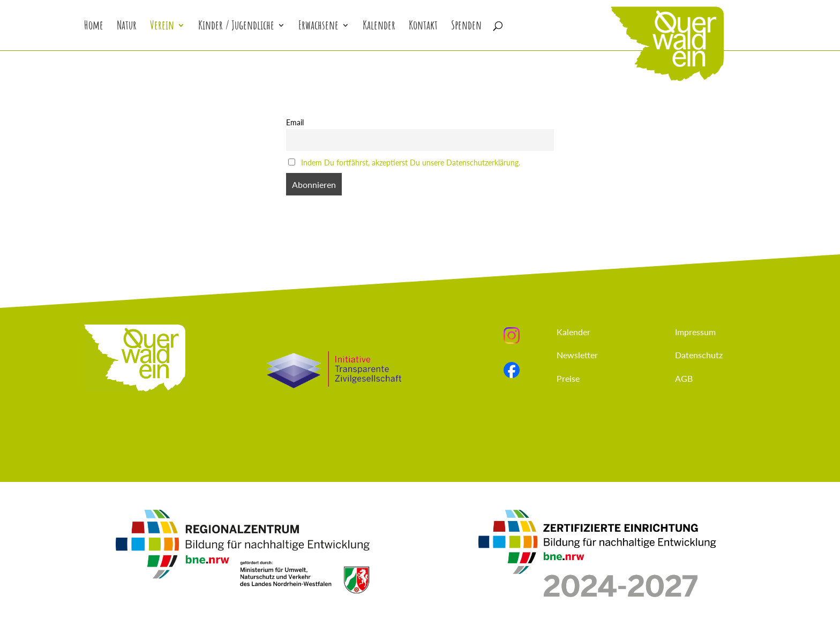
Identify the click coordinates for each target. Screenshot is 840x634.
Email (295, 122)
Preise (568, 378)
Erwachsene (318, 27)
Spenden (466, 27)
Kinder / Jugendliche (236, 27)
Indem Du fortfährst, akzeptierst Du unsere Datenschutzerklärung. (411, 163)
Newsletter (577, 355)
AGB (684, 378)
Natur (127, 27)
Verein (162, 27)
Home (94, 27)
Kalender (379, 27)
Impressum (695, 332)
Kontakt (423, 27)
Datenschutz (699, 355)
